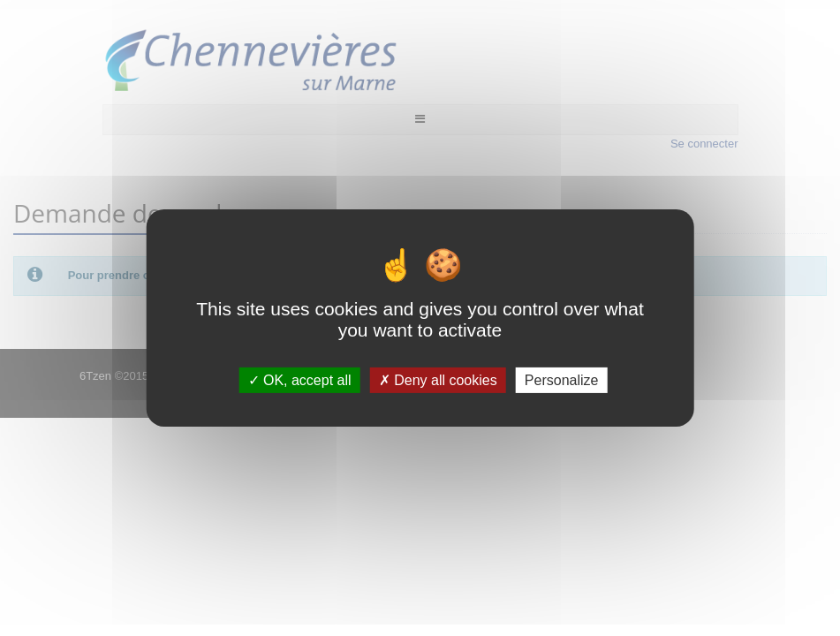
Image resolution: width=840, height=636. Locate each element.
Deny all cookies (438, 380)
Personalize (562, 380)
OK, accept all (300, 380)
